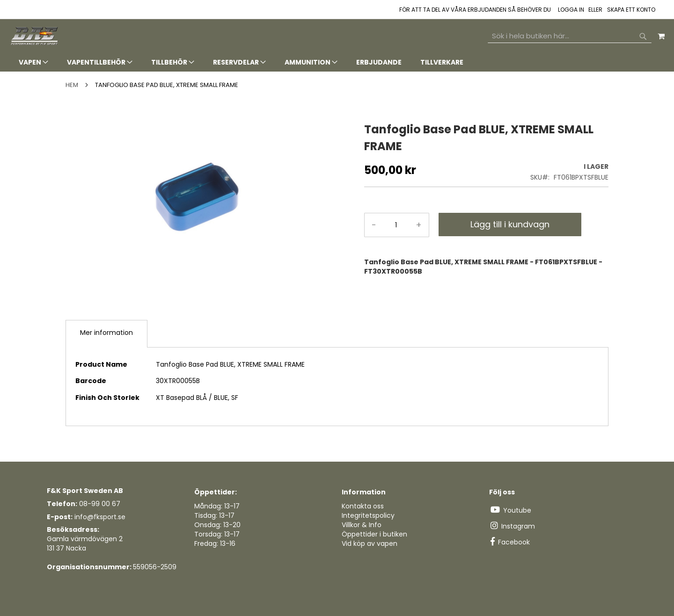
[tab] (337, 62)
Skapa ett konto (631, 10)
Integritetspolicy (368, 515)
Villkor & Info (362, 525)
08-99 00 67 (100, 504)
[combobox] (570, 36)
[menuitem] (33, 62)
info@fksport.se (100, 517)
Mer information (106, 333)
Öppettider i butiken (374, 534)
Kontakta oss (363, 506)
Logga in (571, 10)
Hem (72, 85)
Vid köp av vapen (370, 544)
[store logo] (35, 36)
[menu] (337, 62)
